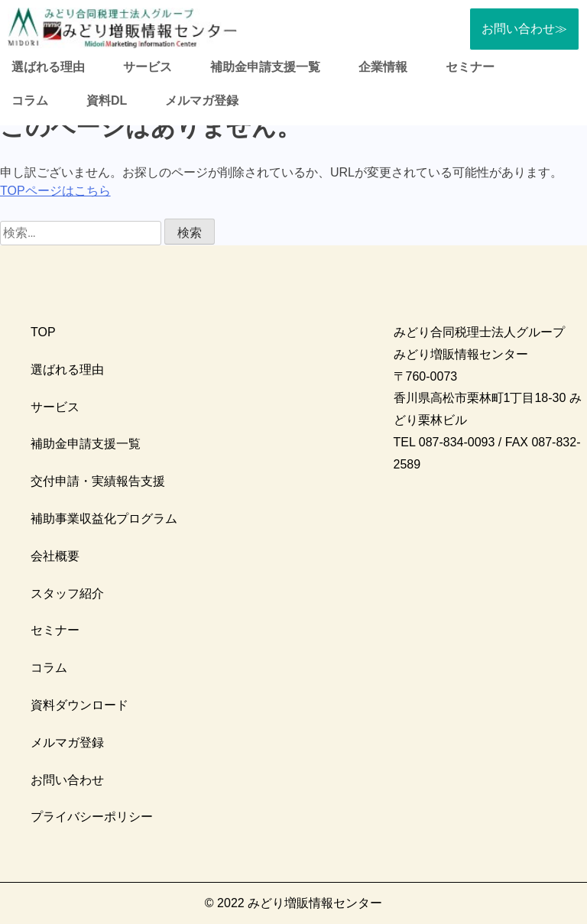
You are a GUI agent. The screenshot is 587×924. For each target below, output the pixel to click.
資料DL (107, 101)
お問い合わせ (67, 780)
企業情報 (383, 67)
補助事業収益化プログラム (104, 519)
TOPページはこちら (55, 191)
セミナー (470, 67)
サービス (148, 67)
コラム (30, 101)
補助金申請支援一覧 (265, 67)
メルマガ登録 (202, 101)
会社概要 (55, 556)
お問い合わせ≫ (524, 29)
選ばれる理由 (48, 67)
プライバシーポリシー (92, 817)
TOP (43, 332)
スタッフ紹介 (67, 593)
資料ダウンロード (79, 705)
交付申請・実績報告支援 (98, 481)
